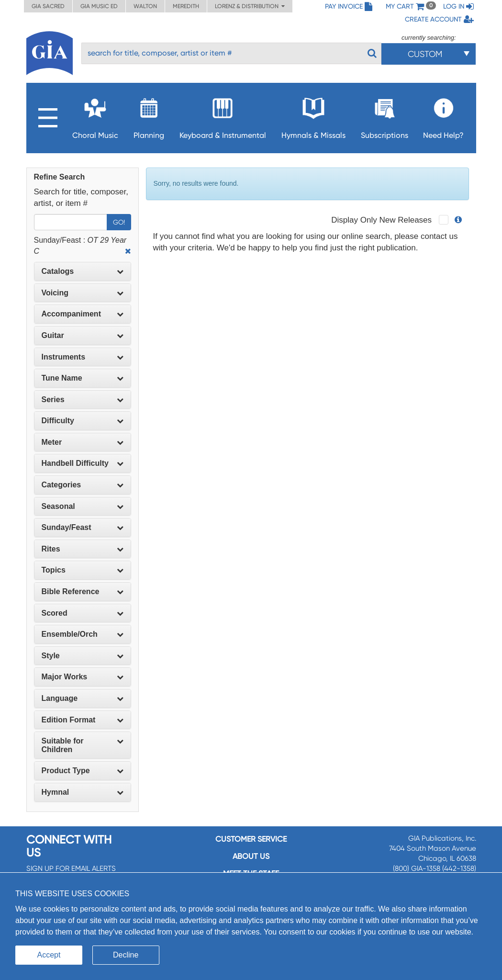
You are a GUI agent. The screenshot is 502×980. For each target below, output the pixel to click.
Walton (145, 6)
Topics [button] (83, 570)
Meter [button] (83, 442)
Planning (149, 116)
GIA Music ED (99, 6)
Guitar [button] (83, 335)
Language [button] (83, 698)
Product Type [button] (83, 771)
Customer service (251, 839)
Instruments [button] (83, 357)
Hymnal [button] (83, 792)
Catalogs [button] (83, 271)
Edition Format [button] (83, 720)
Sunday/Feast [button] (83, 527)
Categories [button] (83, 485)
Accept (49, 955)
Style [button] (83, 656)
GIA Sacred (48, 6)
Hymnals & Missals (313, 116)
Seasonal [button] (83, 506)
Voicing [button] (83, 293)
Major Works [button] (83, 677)
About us (251, 856)
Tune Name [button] (83, 378)
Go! (119, 222)
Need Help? (443, 116)
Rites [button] (83, 549)
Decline (126, 955)
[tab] (83, 271)
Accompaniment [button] (83, 314)
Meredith (186, 6)
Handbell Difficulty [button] (83, 463)
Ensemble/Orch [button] (83, 634)
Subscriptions (385, 116)
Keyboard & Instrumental (223, 116)
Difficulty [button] (83, 421)
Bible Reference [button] (83, 591)
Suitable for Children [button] (83, 745)
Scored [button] (83, 613)
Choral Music (95, 116)
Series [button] (83, 400)
